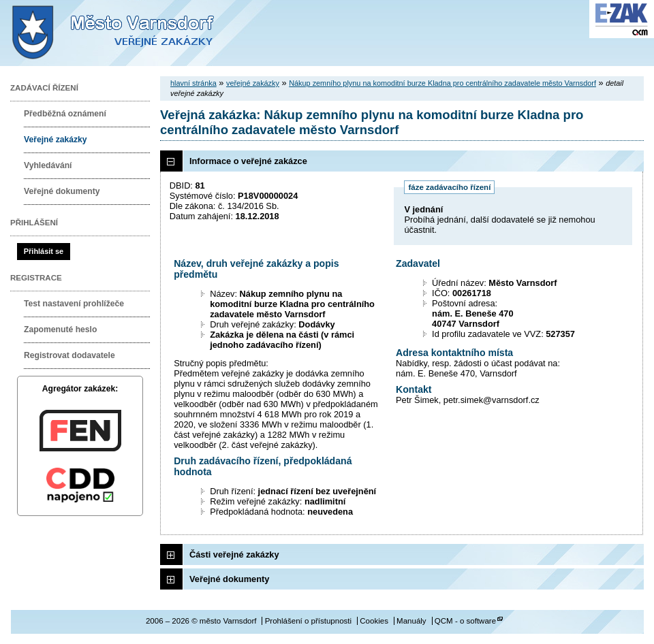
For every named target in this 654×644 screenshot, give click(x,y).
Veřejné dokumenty (62, 191)
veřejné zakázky (253, 83)
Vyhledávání (48, 165)
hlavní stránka (193, 83)
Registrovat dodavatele (69, 355)
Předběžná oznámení (65, 114)
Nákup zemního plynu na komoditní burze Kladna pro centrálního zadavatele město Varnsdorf (442, 83)
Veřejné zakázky (56, 140)
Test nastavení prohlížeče (74, 304)
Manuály (411, 621)
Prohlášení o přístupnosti (308, 621)
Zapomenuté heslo (60, 329)
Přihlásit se (44, 251)
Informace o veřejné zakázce (248, 161)
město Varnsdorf (136, 33)
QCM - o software (465, 621)
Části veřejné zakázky (234, 554)
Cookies (374, 621)
